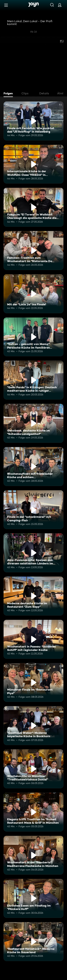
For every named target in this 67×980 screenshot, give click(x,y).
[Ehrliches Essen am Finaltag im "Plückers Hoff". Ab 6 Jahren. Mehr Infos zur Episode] (33, 898)
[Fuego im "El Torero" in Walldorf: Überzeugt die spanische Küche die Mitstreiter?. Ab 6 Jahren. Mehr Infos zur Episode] (33, 207)
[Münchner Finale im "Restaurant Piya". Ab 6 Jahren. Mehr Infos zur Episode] (33, 683)
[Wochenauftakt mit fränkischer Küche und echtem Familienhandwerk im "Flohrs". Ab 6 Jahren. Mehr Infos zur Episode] (33, 467)
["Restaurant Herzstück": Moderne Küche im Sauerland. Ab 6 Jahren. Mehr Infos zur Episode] (33, 942)
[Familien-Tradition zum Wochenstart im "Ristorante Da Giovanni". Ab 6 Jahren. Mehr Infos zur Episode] (33, 250)
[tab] (9, 94)
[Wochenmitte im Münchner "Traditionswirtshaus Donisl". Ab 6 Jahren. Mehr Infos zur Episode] (33, 769)
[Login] (60, 5)
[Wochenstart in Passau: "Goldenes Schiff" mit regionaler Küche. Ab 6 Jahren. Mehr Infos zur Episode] (33, 639)
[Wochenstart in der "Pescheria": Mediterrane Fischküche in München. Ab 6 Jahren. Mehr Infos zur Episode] (33, 855)
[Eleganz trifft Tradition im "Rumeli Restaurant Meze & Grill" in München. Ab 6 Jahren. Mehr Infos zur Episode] (33, 812)
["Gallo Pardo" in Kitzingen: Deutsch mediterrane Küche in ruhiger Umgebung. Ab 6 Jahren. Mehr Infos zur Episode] (33, 380)
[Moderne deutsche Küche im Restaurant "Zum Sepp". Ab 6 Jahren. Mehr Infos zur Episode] (33, 596)
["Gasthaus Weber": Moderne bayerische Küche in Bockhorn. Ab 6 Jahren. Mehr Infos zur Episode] (33, 726)
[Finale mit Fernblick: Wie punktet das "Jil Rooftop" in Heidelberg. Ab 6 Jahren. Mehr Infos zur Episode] (33, 121)
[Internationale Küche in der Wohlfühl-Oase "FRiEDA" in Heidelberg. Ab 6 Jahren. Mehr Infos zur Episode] (33, 164)
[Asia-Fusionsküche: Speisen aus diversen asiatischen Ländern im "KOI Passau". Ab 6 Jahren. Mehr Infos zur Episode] (33, 553)
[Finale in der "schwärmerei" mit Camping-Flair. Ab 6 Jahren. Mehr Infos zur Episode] (33, 510)
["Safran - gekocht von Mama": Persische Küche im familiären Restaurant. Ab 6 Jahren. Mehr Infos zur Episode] (33, 337)
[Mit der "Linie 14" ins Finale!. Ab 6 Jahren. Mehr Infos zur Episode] (33, 294)
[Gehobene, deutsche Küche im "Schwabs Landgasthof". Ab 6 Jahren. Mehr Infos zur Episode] (33, 423)
